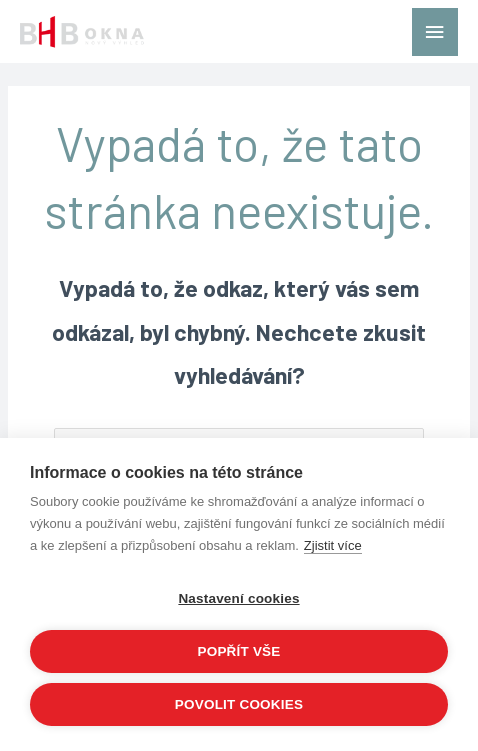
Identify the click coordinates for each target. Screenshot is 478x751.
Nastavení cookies (238, 598)
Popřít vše (238, 651)
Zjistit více (333, 545)
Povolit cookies (239, 704)
